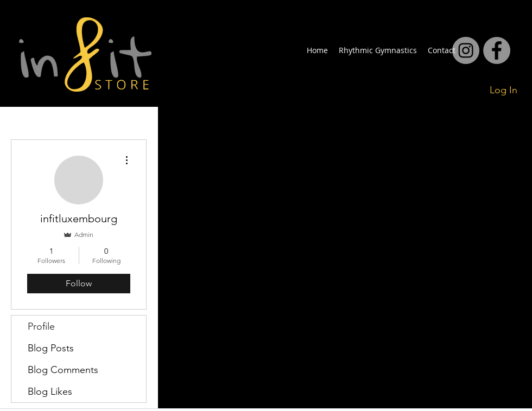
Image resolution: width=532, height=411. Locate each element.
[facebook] (466, 50)
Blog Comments (63, 370)
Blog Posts (51, 348)
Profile (41, 326)
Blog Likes (50, 391)
